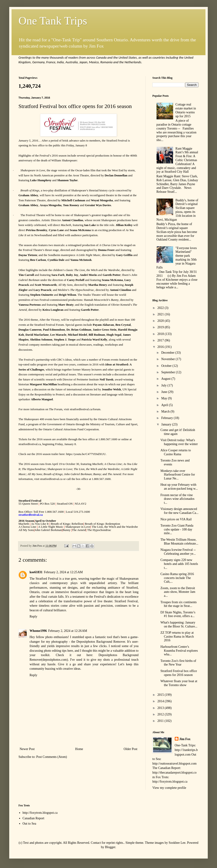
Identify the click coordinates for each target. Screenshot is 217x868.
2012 (161, 714)
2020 (161, 321)
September (168, 372)
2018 (161, 334)
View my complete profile (169, 788)
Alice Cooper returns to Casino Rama (176, 452)
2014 (161, 701)
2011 (161, 721)
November (168, 359)
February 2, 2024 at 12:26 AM (68, 631)
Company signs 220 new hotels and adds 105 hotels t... (179, 564)
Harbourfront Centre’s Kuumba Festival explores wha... (179, 651)
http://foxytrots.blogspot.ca (40, 813)
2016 (161, 347)
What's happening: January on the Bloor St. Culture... (179, 624)
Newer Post (27, 749)
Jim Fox (185, 739)
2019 (161, 327)
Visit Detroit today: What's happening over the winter (179, 442)
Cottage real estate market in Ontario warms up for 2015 (186, 110)
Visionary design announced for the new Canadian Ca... (179, 511)
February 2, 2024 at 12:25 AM (63, 572)
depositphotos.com (55, 660)
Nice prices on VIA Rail (176, 519)
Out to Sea (29, 824)
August (166, 379)
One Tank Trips (53, 21)
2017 (161, 340)
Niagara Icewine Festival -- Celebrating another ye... (178, 552)
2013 (161, 708)
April (165, 405)
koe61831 (36, 572)
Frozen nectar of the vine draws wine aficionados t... (177, 499)
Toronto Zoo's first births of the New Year (178, 663)
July (164, 385)
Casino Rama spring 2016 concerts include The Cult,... (177, 578)
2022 (161, 308)
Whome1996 (38, 631)
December (168, 353)
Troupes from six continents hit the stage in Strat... (179, 604)
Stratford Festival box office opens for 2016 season (179, 673)
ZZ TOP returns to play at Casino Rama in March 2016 (177, 637)
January (167, 424)
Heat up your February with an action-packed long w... (179, 487)
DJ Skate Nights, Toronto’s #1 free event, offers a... (178, 614)
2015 (161, 695)
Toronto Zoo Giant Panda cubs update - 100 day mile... (177, 529)
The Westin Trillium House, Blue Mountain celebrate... (179, 542)
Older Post (131, 749)
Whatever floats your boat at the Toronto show (179, 683)
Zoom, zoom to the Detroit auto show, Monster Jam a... (178, 592)
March (166, 411)
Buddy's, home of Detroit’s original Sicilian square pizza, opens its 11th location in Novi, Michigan (177, 210)
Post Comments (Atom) (52, 757)
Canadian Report (33, 818)
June (164, 392)
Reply (33, 616)
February (167, 418)
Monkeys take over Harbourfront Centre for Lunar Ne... (178, 475)
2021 (161, 314)
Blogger (110, 847)
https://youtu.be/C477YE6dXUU (86, 454)
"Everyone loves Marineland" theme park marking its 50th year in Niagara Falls (177, 258)
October (167, 366)
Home (79, 749)
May (164, 398)
